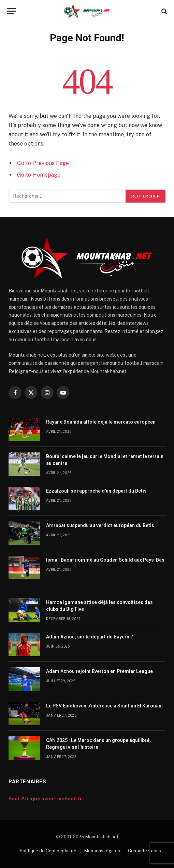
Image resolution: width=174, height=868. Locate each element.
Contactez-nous (144, 851)
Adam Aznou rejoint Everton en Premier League (99, 671)
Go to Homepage (39, 175)
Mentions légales (102, 851)
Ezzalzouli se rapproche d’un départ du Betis (96, 491)
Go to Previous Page (43, 163)
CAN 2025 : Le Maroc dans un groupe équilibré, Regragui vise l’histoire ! (98, 744)
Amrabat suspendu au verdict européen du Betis (100, 525)
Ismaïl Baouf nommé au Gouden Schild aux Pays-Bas (105, 560)
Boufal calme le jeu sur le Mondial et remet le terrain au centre (105, 460)
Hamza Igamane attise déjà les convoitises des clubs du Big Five (99, 606)
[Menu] (11, 11)
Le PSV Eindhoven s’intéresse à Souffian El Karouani (104, 706)
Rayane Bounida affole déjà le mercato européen (101, 422)
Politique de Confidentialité (48, 851)
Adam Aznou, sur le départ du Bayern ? (90, 637)
